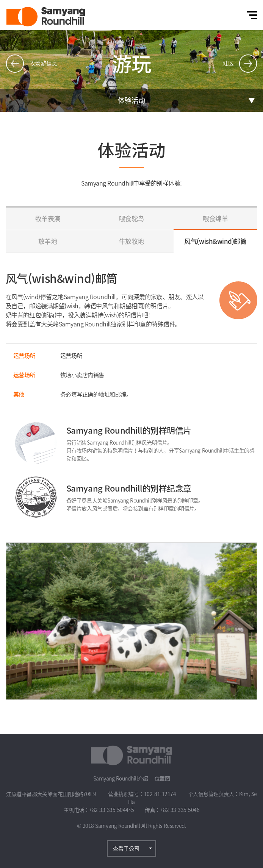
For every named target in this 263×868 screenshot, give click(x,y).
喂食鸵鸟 (131, 218)
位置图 (162, 778)
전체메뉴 (252, 15)
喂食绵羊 (215, 218)
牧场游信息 (43, 63)
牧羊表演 (48, 218)
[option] (131, 621)
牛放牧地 (131, 241)
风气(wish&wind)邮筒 (215, 241)
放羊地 (48, 241)
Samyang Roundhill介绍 (121, 778)
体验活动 (131, 100)
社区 (228, 63)
